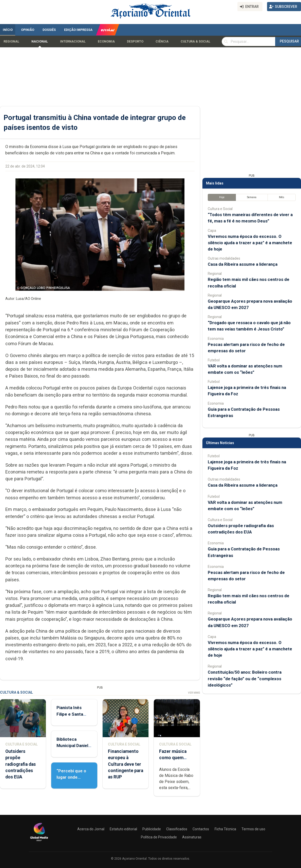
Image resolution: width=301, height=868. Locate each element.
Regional (11, 42)
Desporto (135, 42)
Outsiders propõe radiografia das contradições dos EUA (21, 764)
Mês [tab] (282, 197)
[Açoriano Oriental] (39, 842)
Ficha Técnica (225, 829)
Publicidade (152, 829)
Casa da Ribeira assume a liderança (243, 264)
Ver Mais (194, 693)
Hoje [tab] (222, 197)
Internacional (73, 42)
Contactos (201, 829)
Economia (106, 42)
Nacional (40, 42)
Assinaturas (192, 837)
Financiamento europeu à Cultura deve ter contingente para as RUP (126, 764)
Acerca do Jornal (91, 829)
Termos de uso (253, 829)
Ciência (162, 42)
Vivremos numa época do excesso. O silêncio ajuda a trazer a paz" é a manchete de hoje (250, 243)
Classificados (177, 829)
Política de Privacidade (159, 837)
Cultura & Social (195, 42)
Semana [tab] (252, 197)
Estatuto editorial (123, 829)
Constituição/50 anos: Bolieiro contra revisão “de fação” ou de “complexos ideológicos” (245, 678)
